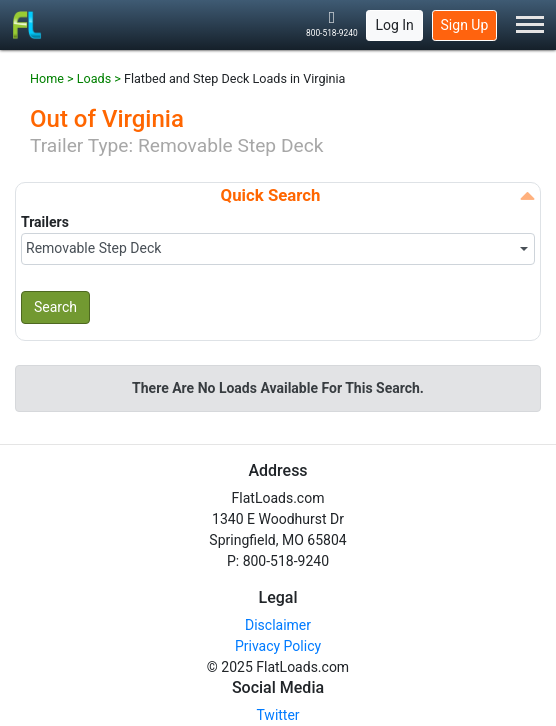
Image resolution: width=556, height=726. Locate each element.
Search (55, 307)
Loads (94, 78)
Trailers (45, 222)
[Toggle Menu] (530, 25)
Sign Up (465, 25)
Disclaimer (278, 625)
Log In (394, 25)
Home (47, 78)
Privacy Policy (278, 646)
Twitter (277, 715)
